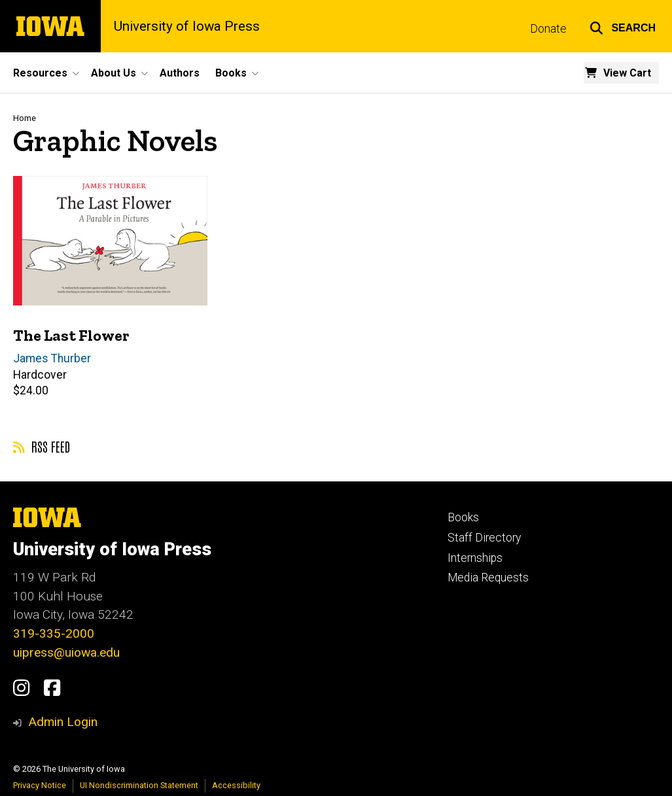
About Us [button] (114, 73)
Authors (180, 73)
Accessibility (236, 785)
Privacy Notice (40, 785)
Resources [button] (40, 73)
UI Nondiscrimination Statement (139, 785)
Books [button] (231, 73)
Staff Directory (484, 538)
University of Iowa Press (187, 26)
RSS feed (42, 446)
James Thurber (52, 358)
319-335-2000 (54, 633)
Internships (475, 558)
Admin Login (63, 722)
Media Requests (488, 578)
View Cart (627, 73)
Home (25, 118)
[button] (623, 26)
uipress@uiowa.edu (66, 652)
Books (463, 517)
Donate (548, 29)
